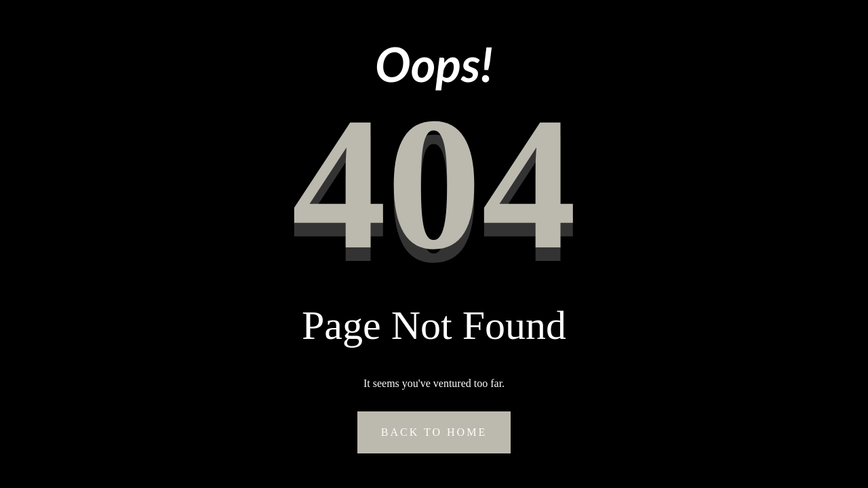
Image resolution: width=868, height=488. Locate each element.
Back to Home (434, 432)
